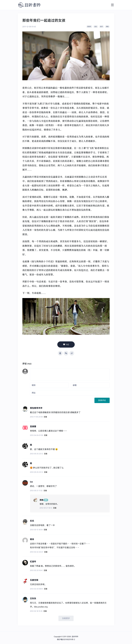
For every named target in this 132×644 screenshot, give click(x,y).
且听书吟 (75, 637)
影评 (101, 27)
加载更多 (66, 618)
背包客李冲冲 (36, 408)
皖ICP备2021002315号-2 (66, 639)
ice (31, 482)
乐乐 (32, 521)
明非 (32, 539)
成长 (96, 27)
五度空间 (34, 580)
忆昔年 (33, 562)
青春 (107, 27)
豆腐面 (33, 426)
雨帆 (42, 500)
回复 (45, 417)
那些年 (89, 27)
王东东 (33, 598)
